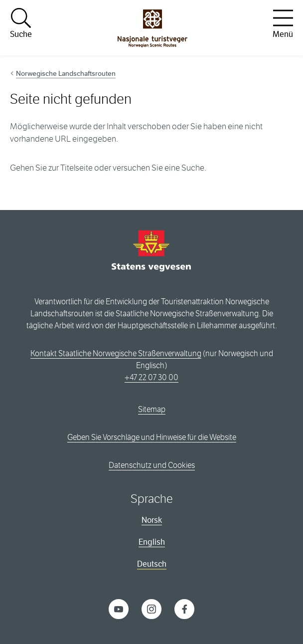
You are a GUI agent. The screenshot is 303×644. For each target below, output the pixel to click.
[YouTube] (119, 608)
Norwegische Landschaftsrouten (66, 73)
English (152, 542)
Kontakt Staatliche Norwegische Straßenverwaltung (116, 353)
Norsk (152, 520)
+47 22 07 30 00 (151, 377)
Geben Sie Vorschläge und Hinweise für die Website (152, 437)
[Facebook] (184, 608)
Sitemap (152, 409)
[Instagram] (151, 608)
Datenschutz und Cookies (152, 465)
